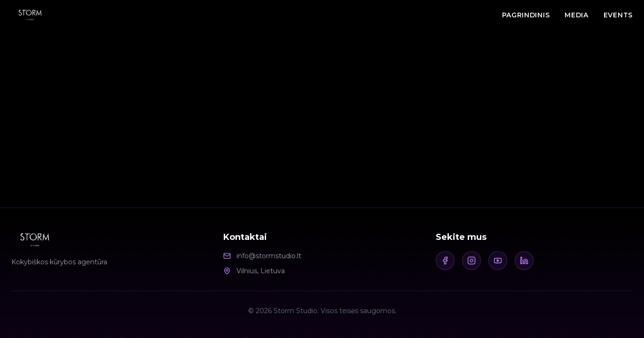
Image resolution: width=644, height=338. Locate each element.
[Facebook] (445, 261)
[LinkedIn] (524, 261)
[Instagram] (471, 261)
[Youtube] (498, 261)
